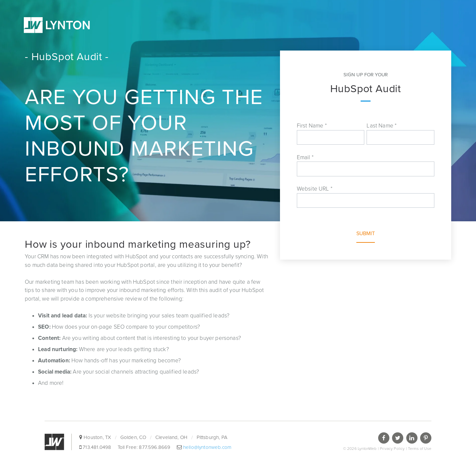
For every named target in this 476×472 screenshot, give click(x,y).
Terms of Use (420, 449)
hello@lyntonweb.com (207, 447)
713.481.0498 (97, 447)
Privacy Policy (392, 449)
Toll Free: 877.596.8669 (145, 447)
